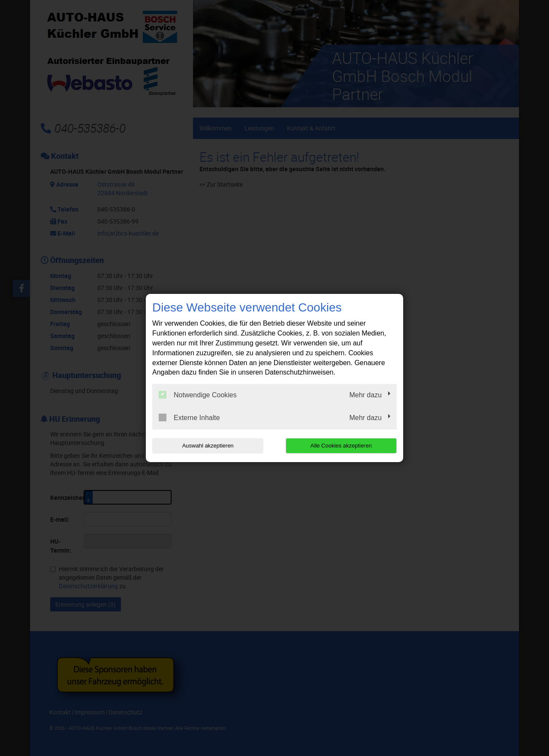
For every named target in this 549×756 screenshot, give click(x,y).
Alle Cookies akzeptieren (342, 446)
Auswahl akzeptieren (207, 446)
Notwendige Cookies (198, 395)
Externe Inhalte (189, 417)
